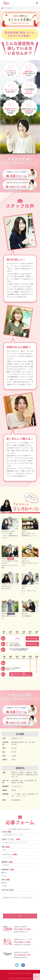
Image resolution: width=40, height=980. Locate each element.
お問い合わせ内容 (8, 890)
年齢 (6, 847)
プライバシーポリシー (25, 973)
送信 (20, 916)
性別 (6, 880)
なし (4, 876)
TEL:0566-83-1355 (22, 955)
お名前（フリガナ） (11, 839)
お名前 (7, 832)
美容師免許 (8, 870)
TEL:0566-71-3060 (22, 942)
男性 (4, 883)
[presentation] (19, 903)
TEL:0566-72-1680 (22, 929)
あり (4, 873)
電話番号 (8, 862)
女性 (4, 886)
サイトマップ (12, 973)
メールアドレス (10, 854)
